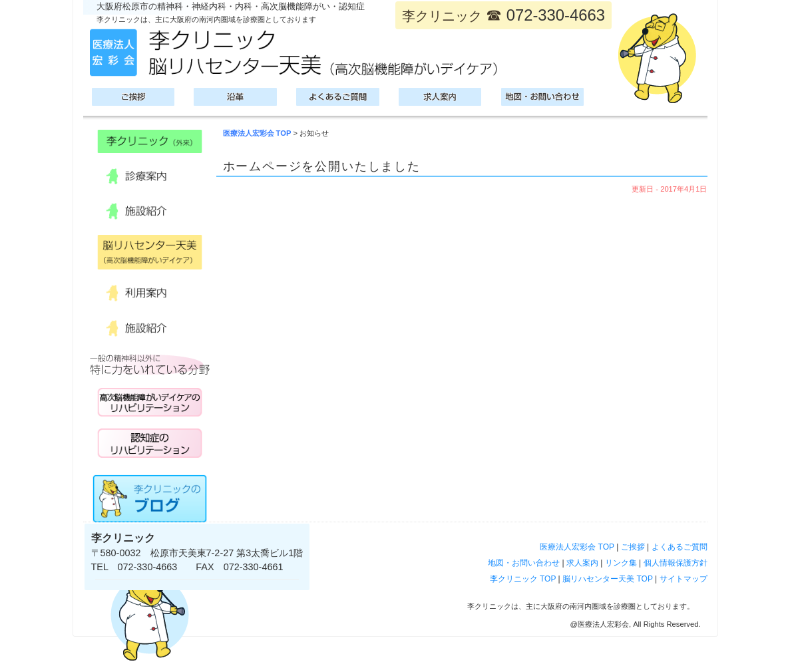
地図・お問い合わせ (524, 563)
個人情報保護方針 (676, 563)
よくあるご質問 (680, 547)
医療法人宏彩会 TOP (257, 133)
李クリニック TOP (523, 579)
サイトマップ (684, 579)
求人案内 (582, 563)
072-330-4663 (556, 15)
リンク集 (621, 563)
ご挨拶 (633, 547)
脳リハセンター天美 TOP (608, 579)
